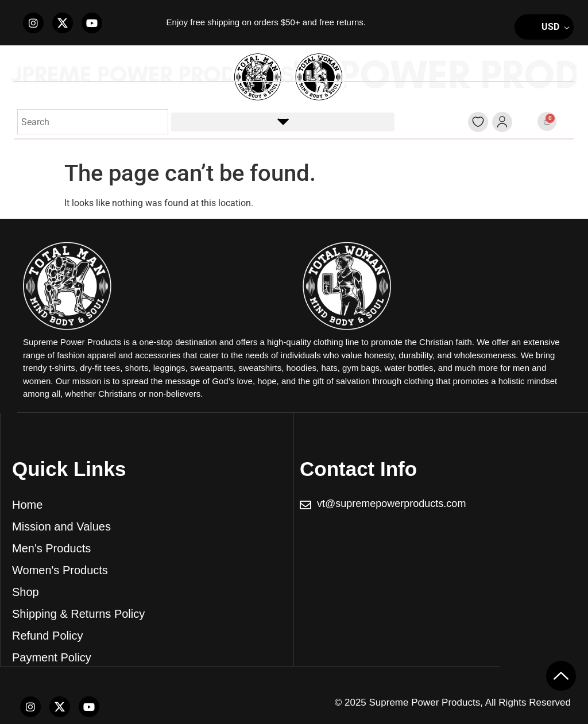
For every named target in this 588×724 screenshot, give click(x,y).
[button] (283, 122)
